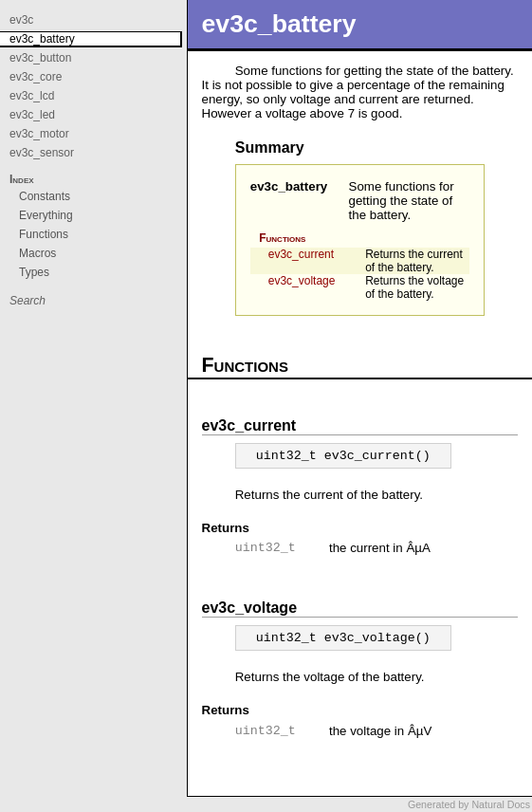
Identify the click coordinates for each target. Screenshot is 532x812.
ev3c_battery (289, 186)
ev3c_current (301, 254)
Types (34, 272)
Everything (46, 215)
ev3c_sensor (42, 153)
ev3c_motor (39, 134)
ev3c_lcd (32, 96)
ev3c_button (40, 58)
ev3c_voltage (302, 281)
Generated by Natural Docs (469, 804)
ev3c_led (32, 115)
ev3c (21, 20)
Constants (45, 196)
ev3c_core (36, 77)
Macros (37, 253)
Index (22, 179)
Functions (282, 238)
